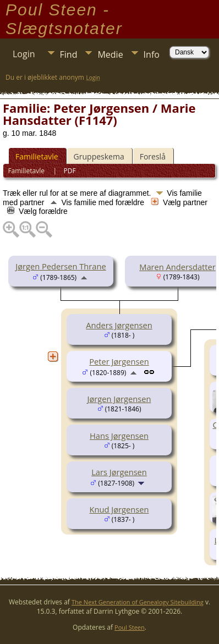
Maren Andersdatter (177, 267)
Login (24, 54)
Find (69, 54)
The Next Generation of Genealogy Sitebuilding (138, 602)
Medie (110, 54)
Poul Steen (130, 627)
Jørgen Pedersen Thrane (61, 266)
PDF (70, 171)
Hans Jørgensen (119, 436)
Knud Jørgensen (119, 509)
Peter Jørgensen (119, 361)
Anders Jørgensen (119, 325)
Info (152, 54)
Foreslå (153, 156)
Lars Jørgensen (119, 472)
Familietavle (37, 156)
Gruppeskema (99, 156)
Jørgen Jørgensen (119, 399)
